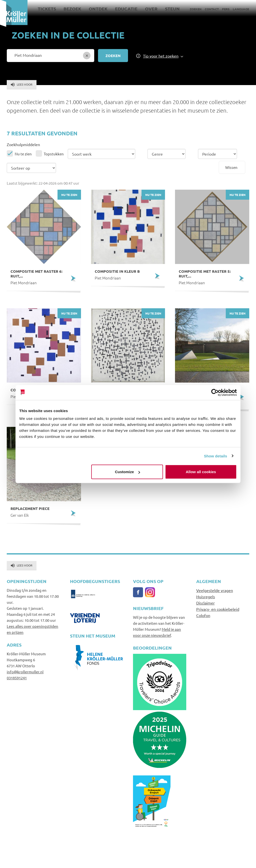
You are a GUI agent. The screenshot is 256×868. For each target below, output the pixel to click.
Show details (216, 456)
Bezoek (72, 9)
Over (151, 9)
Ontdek (98, 9)
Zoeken (196, 9)
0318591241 (17, 678)
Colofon (203, 615)
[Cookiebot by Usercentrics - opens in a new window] (215, 392)
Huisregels (206, 597)
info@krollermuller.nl (25, 672)
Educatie (126, 9)
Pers (226, 9)
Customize (127, 472)
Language (241, 9)
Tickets (47, 9)
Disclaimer (205, 603)
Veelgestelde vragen (215, 590)
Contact (212, 9)
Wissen (231, 167)
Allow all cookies (201, 472)
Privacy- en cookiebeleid (218, 609)
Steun (172, 9)
